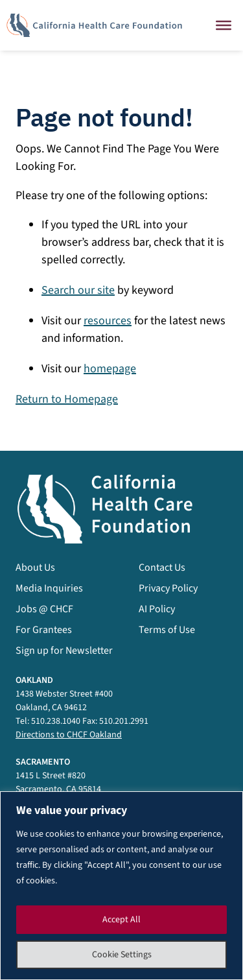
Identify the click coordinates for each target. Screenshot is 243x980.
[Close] (224, 25)
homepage (110, 369)
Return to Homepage (67, 399)
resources (108, 321)
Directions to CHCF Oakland (69, 734)
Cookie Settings (122, 955)
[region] (121, 886)
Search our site (78, 290)
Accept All (121, 920)
